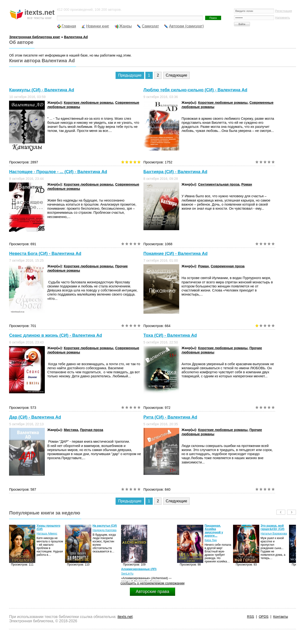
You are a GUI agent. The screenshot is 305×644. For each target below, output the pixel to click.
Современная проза (228, 266)
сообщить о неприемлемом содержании (153, 583)
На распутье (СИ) (105, 526)
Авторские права (152, 592)
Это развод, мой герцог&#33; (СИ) (272, 527)
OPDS (264, 617)
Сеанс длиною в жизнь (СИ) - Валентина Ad (56, 335)
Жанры (125, 26)
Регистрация (284, 11)
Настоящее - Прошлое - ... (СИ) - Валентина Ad (58, 172)
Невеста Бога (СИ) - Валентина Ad (45, 254)
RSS (251, 617)
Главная (69, 26)
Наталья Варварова (274, 534)
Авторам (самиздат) (186, 26)
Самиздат (150, 26)
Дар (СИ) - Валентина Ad (35, 417)
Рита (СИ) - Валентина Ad (170, 417)
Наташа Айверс (47, 534)
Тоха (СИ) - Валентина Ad (170, 335)
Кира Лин (211, 540)
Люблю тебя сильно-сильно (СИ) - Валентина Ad (195, 90)
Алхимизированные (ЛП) (139, 569)
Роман (247, 184)
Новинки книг (98, 26)
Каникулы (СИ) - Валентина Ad (42, 90)
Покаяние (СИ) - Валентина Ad (175, 254)
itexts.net (125, 617)
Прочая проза (92, 430)
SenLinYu (127, 574)
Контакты (280, 617)
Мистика (71, 430)
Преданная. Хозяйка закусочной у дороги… (214, 531)
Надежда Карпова (104, 530)
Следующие (177, 75)
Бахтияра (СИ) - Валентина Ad (175, 172)
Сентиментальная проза (219, 184)
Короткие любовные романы (89, 103)
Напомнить (283, 18)
